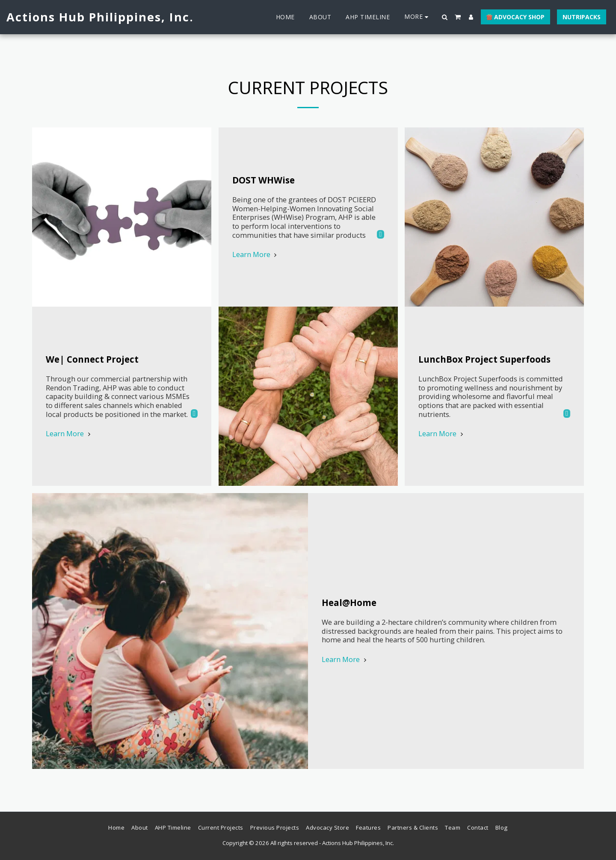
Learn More (69, 434)
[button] (445, 17)
